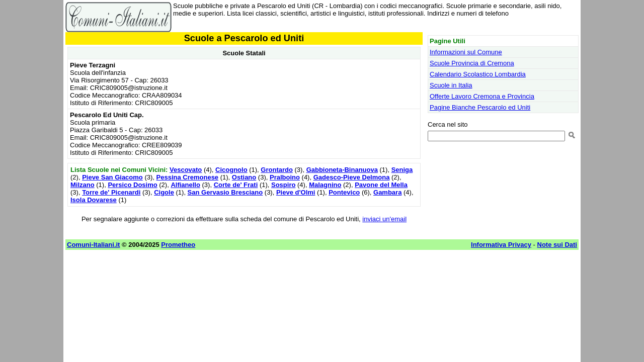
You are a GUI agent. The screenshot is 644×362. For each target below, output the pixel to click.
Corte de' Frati (236, 185)
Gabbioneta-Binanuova (342, 170)
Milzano (83, 185)
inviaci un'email (384, 219)
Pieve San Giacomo (112, 177)
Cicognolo (231, 170)
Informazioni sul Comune (466, 52)
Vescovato (186, 170)
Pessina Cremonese (188, 177)
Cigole (164, 192)
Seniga (402, 170)
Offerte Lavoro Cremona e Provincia (482, 96)
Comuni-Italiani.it (93, 245)
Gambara (387, 192)
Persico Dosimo (132, 185)
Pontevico (344, 192)
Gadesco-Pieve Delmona (352, 177)
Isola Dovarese (94, 200)
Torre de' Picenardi (111, 192)
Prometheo (178, 245)
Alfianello (185, 185)
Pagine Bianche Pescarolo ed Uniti (480, 107)
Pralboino (285, 177)
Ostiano (244, 177)
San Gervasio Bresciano (225, 192)
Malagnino (325, 185)
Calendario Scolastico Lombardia (478, 74)
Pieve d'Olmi (296, 192)
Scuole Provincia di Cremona (472, 63)
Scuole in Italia (451, 85)
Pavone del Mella (381, 185)
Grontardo (277, 170)
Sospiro (283, 185)
